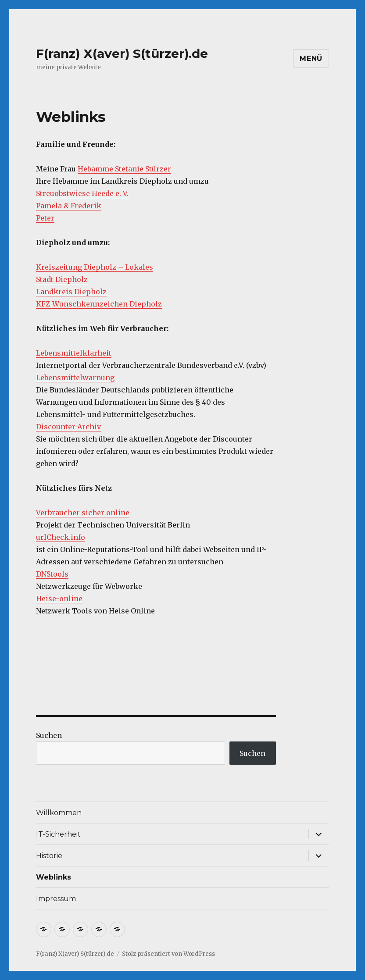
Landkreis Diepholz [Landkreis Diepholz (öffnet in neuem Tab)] (71, 292)
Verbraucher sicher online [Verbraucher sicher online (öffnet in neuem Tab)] (83, 513)
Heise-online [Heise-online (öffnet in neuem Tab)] (59, 599)
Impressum (56, 899)
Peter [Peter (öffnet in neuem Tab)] (45, 218)
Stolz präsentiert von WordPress (168, 954)
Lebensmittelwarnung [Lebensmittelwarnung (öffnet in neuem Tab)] (75, 378)
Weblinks (54, 877)
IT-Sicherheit (58, 834)
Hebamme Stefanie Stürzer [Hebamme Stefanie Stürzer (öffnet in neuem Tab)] (124, 169)
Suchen (49, 735)
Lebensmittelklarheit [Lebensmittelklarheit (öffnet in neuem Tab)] (74, 353)
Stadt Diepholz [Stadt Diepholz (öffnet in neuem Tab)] (62, 279)
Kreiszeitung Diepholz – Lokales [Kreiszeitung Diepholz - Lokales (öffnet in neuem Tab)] (95, 267)
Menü (311, 59)
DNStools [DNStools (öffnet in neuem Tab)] (52, 574)
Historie (49, 856)
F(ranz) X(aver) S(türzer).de (122, 53)
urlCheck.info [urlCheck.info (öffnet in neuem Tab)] (61, 537)
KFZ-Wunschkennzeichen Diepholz (99, 304)
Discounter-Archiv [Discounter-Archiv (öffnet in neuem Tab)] (68, 427)
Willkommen (59, 813)
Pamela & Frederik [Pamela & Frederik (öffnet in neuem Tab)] (69, 206)
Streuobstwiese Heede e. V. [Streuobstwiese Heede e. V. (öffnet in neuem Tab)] (82, 193)
